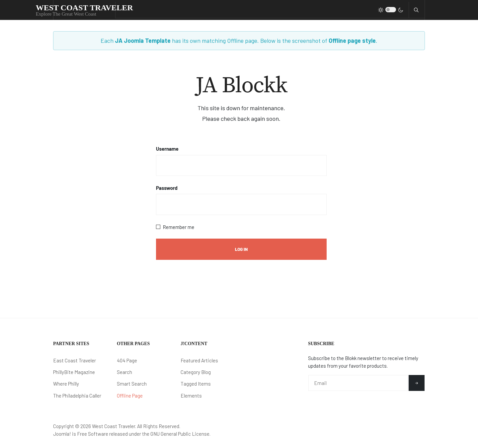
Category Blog (196, 372)
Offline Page (130, 396)
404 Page (127, 360)
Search (124, 372)
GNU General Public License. (180, 434)
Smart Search (132, 384)
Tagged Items (196, 384)
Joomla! (62, 434)
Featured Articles (199, 360)
